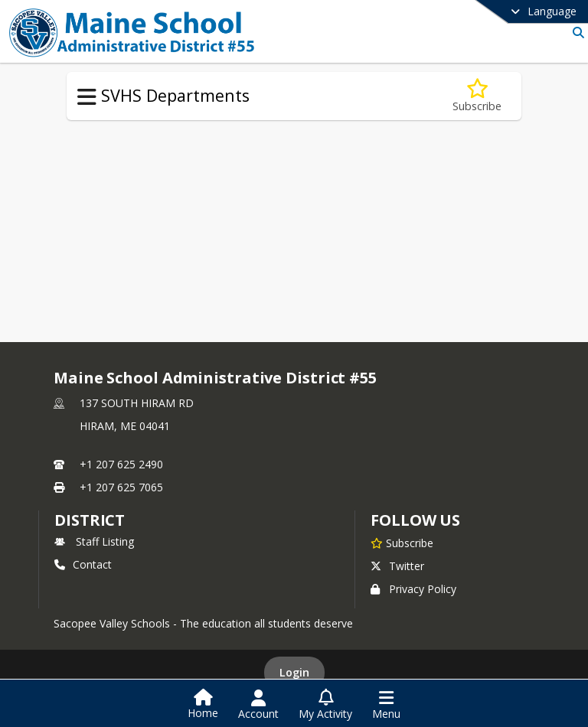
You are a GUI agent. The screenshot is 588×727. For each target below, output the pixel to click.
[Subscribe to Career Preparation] (477, 96)
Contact (83, 564)
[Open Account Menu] (258, 705)
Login (294, 672)
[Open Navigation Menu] (386, 705)
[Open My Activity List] (325, 705)
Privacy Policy (413, 589)
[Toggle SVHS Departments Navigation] (87, 97)
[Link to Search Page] (575, 33)
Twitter (397, 566)
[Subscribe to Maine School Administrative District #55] (402, 543)
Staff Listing (94, 541)
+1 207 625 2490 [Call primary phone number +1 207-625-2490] (121, 464)
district (90, 520)
